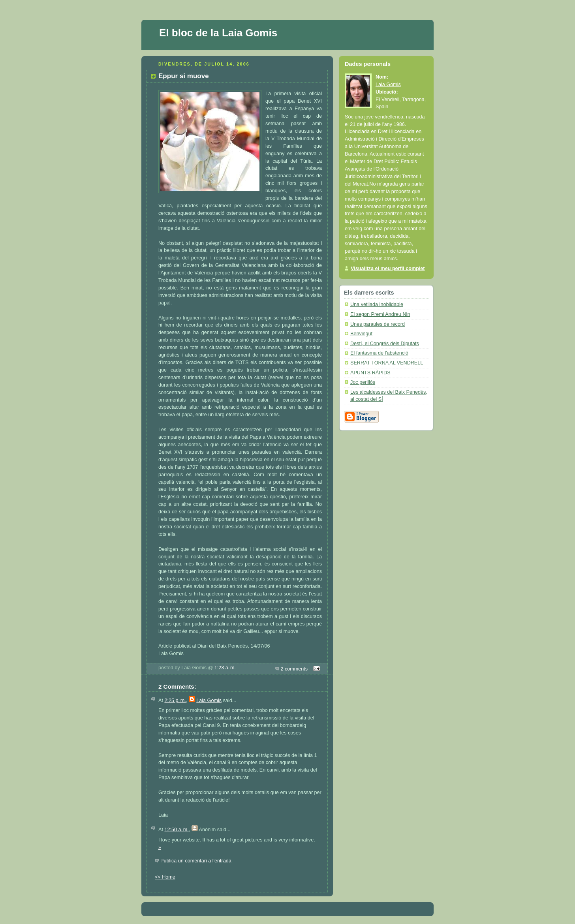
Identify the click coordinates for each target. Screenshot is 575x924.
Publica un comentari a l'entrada (196, 861)
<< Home (165, 877)
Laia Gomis (209, 701)
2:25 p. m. (175, 701)
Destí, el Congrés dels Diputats (385, 344)
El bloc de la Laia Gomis (218, 33)
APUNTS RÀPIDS (370, 373)
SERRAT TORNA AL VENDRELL (387, 363)
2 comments (294, 669)
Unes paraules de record (378, 324)
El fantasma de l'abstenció (379, 353)
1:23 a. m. (225, 668)
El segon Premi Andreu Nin (380, 314)
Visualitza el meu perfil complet (388, 269)
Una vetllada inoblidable (377, 304)
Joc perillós (363, 382)
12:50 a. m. (176, 830)
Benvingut (361, 334)
